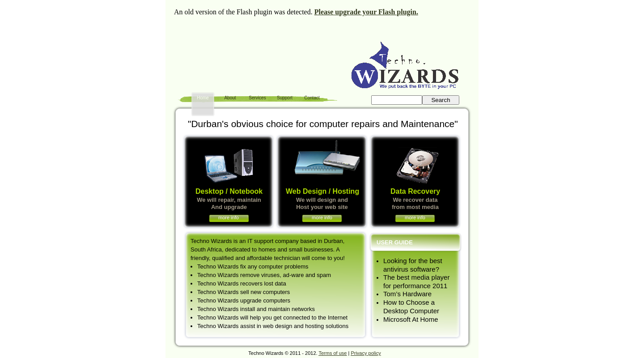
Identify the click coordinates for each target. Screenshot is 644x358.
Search (441, 100)
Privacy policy (366, 353)
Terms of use (333, 353)
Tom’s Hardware (407, 294)
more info (229, 217)
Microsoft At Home (411, 319)
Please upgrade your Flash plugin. (366, 12)
